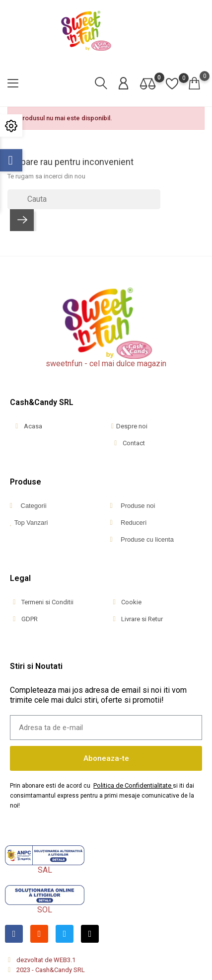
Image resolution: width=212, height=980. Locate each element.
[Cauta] (84, 199)
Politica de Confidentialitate (132, 785)
